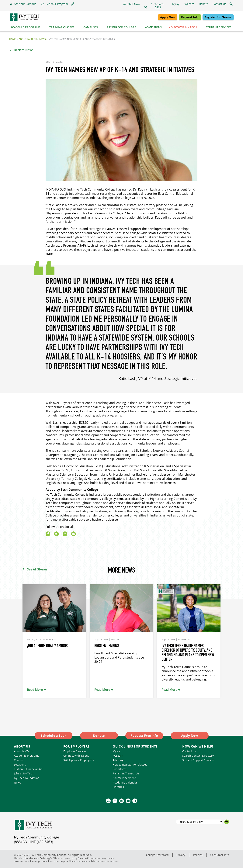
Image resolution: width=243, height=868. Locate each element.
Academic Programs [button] (25, 27)
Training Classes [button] (62, 27)
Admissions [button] (153, 27)
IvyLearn (118, 756)
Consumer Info (220, 855)
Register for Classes (218, 17)
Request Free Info (144, 736)
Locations (20, 764)
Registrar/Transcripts (126, 773)
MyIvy (116, 751)
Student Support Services (198, 760)
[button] (23, 4)
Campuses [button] (91, 27)
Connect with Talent (76, 756)
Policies (198, 855)
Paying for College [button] (121, 27)
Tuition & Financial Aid (28, 769)
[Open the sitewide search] (231, 4)
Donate (99, 736)
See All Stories (37, 569)
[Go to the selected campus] (227, 822)
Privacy (181, 855)
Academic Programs (27, 756)
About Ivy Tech (28, 39)
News (43, 39)
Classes (19, 760)
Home (13, 39)
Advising (118, 760)
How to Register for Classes (130, 764)
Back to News (24, 50)
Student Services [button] (219, 27)
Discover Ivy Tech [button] (184, 27)
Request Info (190, 17)
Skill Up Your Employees (79, 760)
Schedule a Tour (53, 736)
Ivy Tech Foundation (27, 778)
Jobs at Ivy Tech (24, 773)
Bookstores (120, 769)
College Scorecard (157, 855)
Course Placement (124, 778)
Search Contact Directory (198, 756)
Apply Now (168, 17)
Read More (35, 690)
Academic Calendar (125, 782)
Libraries (118, 787)
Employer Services (75, 751)
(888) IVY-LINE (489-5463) (33, 842)
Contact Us (189, 751)
